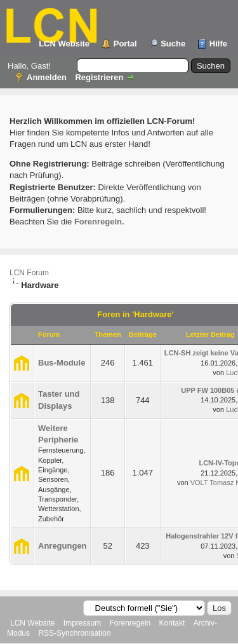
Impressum (82, 623)
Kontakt (172, 623)
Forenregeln (130, 623)
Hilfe (218, 44)
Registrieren (99, 77)
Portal (125, 44)
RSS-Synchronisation (74, 633)
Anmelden (47, 77)
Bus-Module (62, 363)
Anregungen (63, 546)
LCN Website (64, 44)
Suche (173, 44)
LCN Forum (29, 273)
